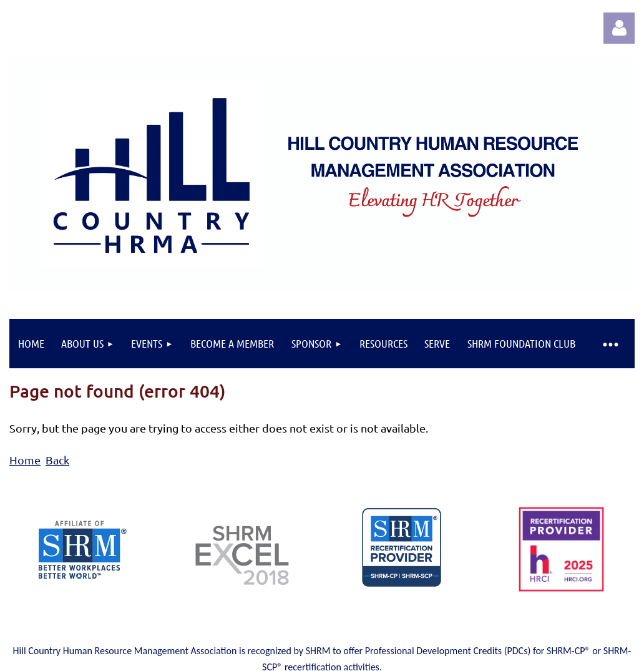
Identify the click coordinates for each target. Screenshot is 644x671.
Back (57, 460)
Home (25, 460)
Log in (619, 28)
